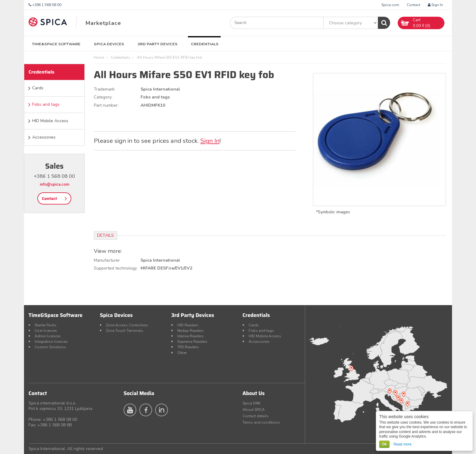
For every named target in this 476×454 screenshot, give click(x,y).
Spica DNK (252, 403)
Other (182, 353)
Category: (103, 97)
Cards (38, 88)
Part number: (106, 105)
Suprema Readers (192, 342)
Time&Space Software (56, 44)
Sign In (435, 5)
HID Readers (188, 325)
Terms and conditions (261, 422)
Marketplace (103, 23)
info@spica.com (54, 184)
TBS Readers (188, 347)
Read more (402, 444)
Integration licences (51, 342)
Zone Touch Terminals (125, 331)
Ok (384, 444)
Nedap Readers (190, 331)
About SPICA (254, 410)
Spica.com (390, 5)
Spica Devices (109, 44)
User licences (46, 331)
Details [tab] (105, 235)
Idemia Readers (190, 336)
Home (99, 57)
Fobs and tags (46, 104)
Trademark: (105, 89)
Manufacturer (107, 260)
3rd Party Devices (158, 44)
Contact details (256, 416)
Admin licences (48, 336)
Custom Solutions (50, 347)
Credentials (205, 44)
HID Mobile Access (50, 121)
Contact (413, 5)
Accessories (44, 137)
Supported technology (115, 268)
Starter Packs (46, 325)
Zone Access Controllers (127, 325)
